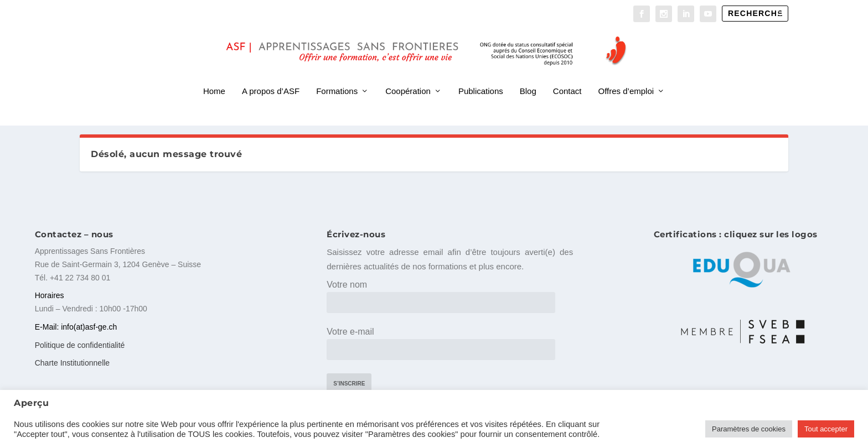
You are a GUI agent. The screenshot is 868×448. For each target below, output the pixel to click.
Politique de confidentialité (80, 343)
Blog (528, 76)
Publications (481, 76)
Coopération (408, 76)
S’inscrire (349, 382)
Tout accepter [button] (826, 429)
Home (214, 76)
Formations (337, 76)
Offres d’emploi (626, 76)
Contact (567, 76)
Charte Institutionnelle (72, 361)
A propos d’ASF (271, 76)
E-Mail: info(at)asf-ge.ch (76, 325)
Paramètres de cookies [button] (749, 429)
